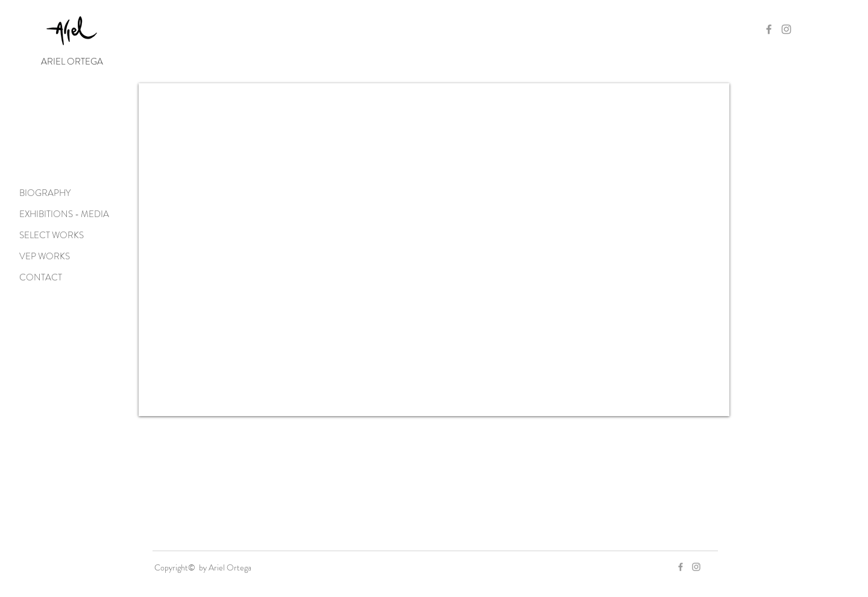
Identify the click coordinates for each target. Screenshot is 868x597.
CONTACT (41, 277)
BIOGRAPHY (45, 193)
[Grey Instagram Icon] (786, 29)
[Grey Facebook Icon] (769, 29)
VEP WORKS (45, 256)
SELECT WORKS (52, 235)
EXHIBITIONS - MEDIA (64, 214)
